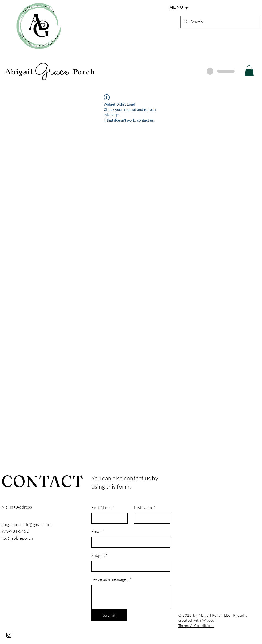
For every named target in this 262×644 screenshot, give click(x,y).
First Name (101, 507)
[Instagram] (9, 635)
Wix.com (211, 620)
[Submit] (109, 615)
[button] (249, 71)
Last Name (143, 507)
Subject (98, 555)
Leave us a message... (110, 579)
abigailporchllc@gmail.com (27, 524)
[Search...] (220, 22)
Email (96, 531)
